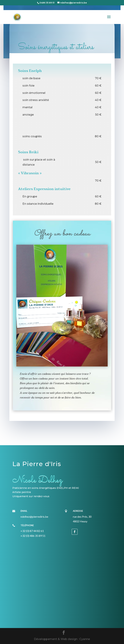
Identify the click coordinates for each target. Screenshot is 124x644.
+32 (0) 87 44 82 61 (32, 531)
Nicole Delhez (37, 480)
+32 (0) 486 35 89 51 (33, 536)
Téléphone (27, 525)
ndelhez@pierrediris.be (34, 517)
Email (24, 511)
